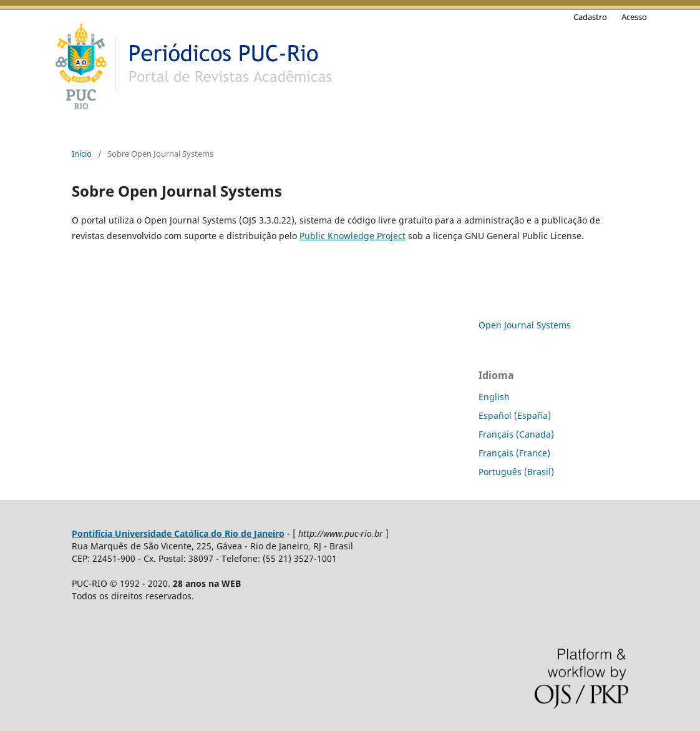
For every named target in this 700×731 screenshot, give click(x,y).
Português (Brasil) (516, 472)
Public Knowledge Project (352, 236)
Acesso (634, 17)
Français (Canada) (516, 434)
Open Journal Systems (525, 325)
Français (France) (514, 453)
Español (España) (515, 415)
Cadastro (590, 17)
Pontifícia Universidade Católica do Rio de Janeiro (178, 533)
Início (82, 154)
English (494, 397)
